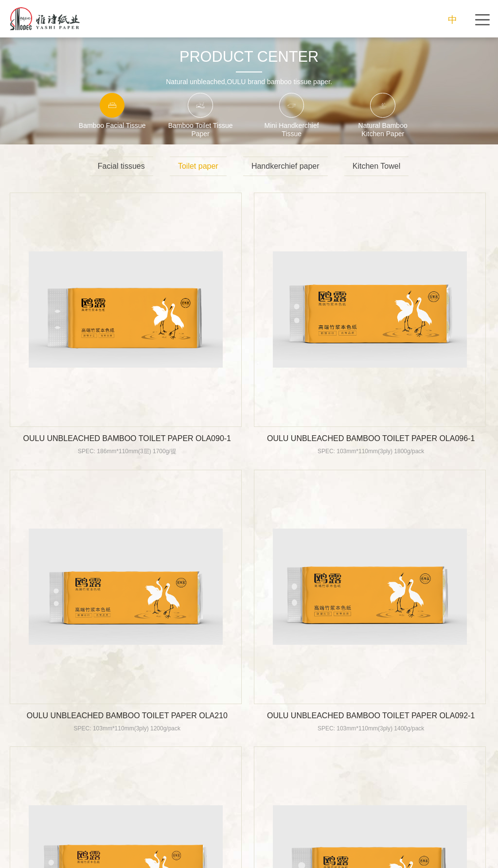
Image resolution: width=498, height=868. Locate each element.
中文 (453, 21)
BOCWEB (363, 855)
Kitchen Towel (376, 166)
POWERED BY (325, 855)
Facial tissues (121, 166)
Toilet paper (198, 166)
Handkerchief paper (285, 166)
